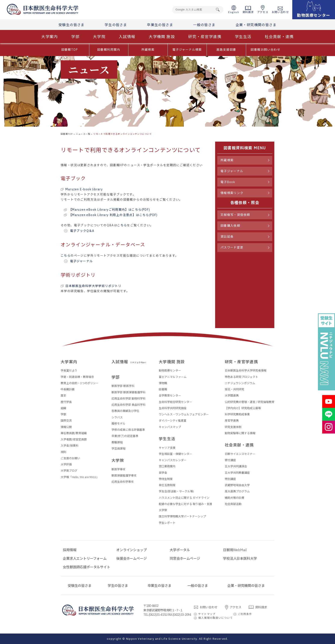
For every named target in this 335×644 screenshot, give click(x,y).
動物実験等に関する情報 (240, 433)
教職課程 (117, 442)
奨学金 (163, 473)
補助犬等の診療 (234, 498)
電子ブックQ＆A (82, 231)
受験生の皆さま (72, 25)
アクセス (263, 9)
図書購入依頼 (230, 226)
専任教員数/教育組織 (74, 433)
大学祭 (163, 510)
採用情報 (70, 550)
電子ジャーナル (82, 261)
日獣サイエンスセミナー (240, 454)
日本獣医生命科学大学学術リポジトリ (93, 286)
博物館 (163, 383)
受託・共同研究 (234, 389)
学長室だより (69, 371)
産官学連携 (232, 421)
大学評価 (66, 464)
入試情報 (127, 37)
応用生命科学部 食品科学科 (129, 405)
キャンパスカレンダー (173, 460)
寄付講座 (230, 460)
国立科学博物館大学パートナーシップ (182, 516)
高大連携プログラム (237, 491)
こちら (122, 225)
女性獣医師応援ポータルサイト (87, 567)
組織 (63, 408)
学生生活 (243, 37)
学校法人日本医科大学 (240, 558)
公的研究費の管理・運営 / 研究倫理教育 (250, 402)
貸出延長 (227, 237)
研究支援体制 (233, 427)
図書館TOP (70, 50)
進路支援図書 (226, 50)
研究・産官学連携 (205, 37)
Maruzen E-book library (84, 189)
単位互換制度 (167, 485)
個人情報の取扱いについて (215, 618)
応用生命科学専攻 (123, 482)
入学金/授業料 (70, 446)
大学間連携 (232, 396)
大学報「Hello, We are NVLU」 (80, 477)
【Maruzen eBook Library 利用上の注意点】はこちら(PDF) (113, 215)
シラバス (117, 417)
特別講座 (230, 479)
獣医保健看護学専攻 (124, 476)
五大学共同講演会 (236, 466)
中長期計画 (68, 389)
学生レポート (167, 523)
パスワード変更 (232, 247)
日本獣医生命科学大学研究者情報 (246, 371)
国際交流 (66, 421)
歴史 (63, 396)
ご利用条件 (245, 614)
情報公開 (66, 427)
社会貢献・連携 (279, 37)
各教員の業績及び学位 (125, 411)
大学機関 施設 (162, 37)
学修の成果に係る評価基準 (128, 430)
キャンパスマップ (170, 427)
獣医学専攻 (118, 469)
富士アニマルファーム (173, 377)
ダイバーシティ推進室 (173, 421)
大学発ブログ (69, 471)
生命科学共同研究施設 (173, 408)
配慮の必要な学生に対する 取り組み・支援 (185, 504)
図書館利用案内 (109, 50)
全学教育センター (170, 396)
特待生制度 (166, 479)
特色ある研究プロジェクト (241, 377)
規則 (63, 452)
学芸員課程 (118, 449)
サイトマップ (207, 614)
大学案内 (50, 37)
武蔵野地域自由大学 (237, 485)
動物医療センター (170, 371)
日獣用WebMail (235, 550)
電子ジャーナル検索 (187, 50)
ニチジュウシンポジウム (240, 383)
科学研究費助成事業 (237, 414)
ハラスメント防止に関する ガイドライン (184, 498)
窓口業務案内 (167, 466)
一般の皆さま (204, 25)
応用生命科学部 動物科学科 (129, 399)
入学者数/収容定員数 (74, 439)
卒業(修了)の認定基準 (125, 436)
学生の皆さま (116, 25)
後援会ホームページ (132, 558)
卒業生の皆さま (160, 25)
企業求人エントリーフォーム (85, 558)
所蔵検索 (148, 50)
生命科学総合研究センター (175, 402)
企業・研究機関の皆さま (256, 25)
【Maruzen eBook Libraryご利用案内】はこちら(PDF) (109, 210)
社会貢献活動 (233, 504)
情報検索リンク (232, 193)
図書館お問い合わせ (265, 50)
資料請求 (248, 10)
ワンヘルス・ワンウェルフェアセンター (184, 414)
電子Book (228, 182)
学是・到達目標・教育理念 (77, 377)
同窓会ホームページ (185, 558)
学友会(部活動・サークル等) (176, 491)
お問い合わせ (280, 10)
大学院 (99, 37)
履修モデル (118, 424)
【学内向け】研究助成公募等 (243, 408)
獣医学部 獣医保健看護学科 (129, 392)
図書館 (163, 389)
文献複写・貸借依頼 (235, 215)
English (234, 10)
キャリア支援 (167, 448)
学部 (75, 37)
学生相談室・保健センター (175, 454)
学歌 (63, 414)
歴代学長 (66, 402)
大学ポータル (180, 550)
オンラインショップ (132, 550)
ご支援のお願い (70, 458)
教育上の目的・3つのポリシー (80, 383)
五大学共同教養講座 (237, 473)
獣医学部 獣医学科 (123, 386)
